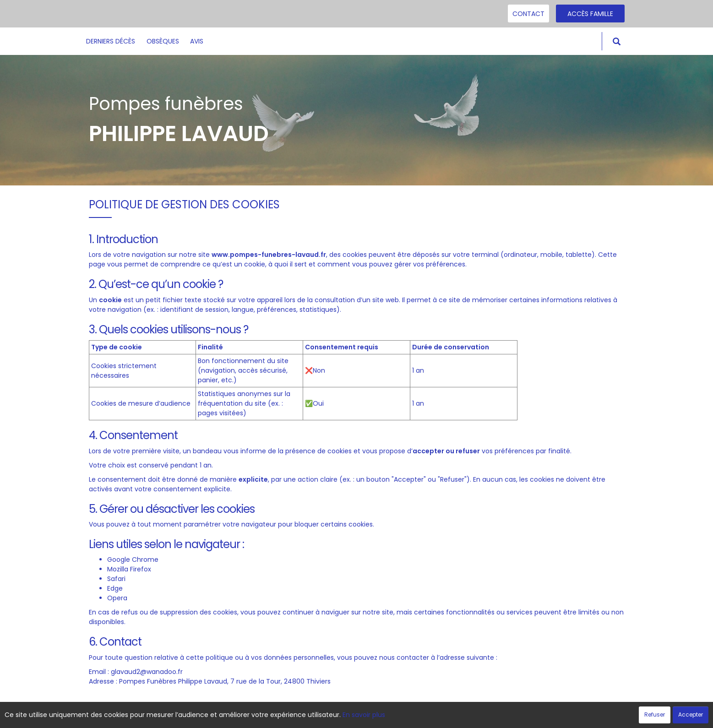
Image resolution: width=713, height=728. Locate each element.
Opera (117, 598)
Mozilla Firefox (129, 569)
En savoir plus (364, 715)
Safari (116, 579)
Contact (528, 14)
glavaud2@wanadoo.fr (147, 672)
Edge (115, 588)
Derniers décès (111, 41)
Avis (197, 41)
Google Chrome (133, 560)
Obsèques (163, 41)
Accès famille (590, 14)
